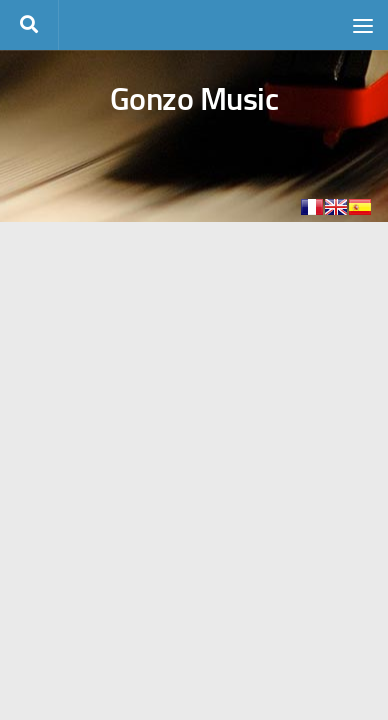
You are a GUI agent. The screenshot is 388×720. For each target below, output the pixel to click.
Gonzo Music (194, 99)
